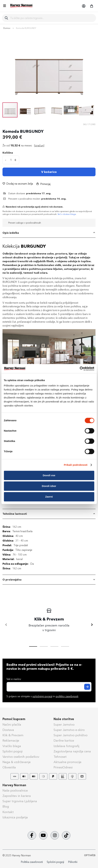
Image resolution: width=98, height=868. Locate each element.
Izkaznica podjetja (15, 817)
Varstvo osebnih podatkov (21, 757)
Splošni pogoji (12, 751)
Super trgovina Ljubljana (20, 801)
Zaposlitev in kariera (17, 796)
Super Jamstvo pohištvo (71, 735)
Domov (7, 28)
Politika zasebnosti (32, 862)
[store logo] (21, 6)
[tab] (49, 233)
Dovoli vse (49, 475)
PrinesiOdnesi (63, 767)
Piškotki (73, 862)
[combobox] (52, 18)
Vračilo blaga (12, 746)
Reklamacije (11, 741)
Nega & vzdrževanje (17, 762)
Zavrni (49, 497)
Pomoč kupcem (14, 719)
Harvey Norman (14, 785)
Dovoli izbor (49, 486)
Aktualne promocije (67, 762)
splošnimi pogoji (42, 696)
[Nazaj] (6, 625)
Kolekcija (24, 246)
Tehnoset (60, 757)
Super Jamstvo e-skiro (69, 730)
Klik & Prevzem (13, 735)
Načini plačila (12, 725)
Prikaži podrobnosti (76, 465)
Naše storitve (64, 719)
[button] (84, 6)
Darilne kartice (64, 741)
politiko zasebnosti (67, 696)
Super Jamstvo (64, 725)
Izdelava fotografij (66, 746)
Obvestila (9, 767)
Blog (6, 807)
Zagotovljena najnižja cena (72, 751)
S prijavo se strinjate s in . (43, 696)
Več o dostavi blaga (67, 214)
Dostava (8, 730)
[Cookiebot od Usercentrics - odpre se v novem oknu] (80, 369)
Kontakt (8, 812)
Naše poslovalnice (15, 791)
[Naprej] (92, 625)
